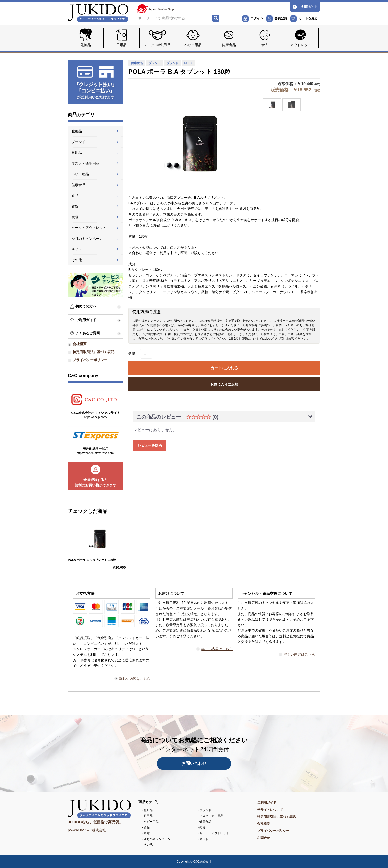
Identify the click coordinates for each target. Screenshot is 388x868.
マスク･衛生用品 (157, 45)
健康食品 (229, 45)
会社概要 (80, 344)
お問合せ (264, 838)
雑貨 (75, 206)
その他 (77, 260)
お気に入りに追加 (224, 384)
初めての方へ (86, 306)
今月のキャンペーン (87, 239)
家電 (75, 217)
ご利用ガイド (86, 320)
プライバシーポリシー (90, 360)
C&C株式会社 (95, 830)
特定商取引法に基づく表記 (94, 352)
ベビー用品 (193, 45)
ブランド (78, 142)
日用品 (121, 45)
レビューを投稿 (150, 445)
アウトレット (301, 45)
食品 (265, 45)
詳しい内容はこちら (135, 679)
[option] (191, 142)
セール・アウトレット (89, 228)
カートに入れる (224, 368)
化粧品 (86, 45)
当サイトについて (270, 810)
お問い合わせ (194, 763)
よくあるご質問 (88, 333)
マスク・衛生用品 (85, 163)
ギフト (77, 249)
